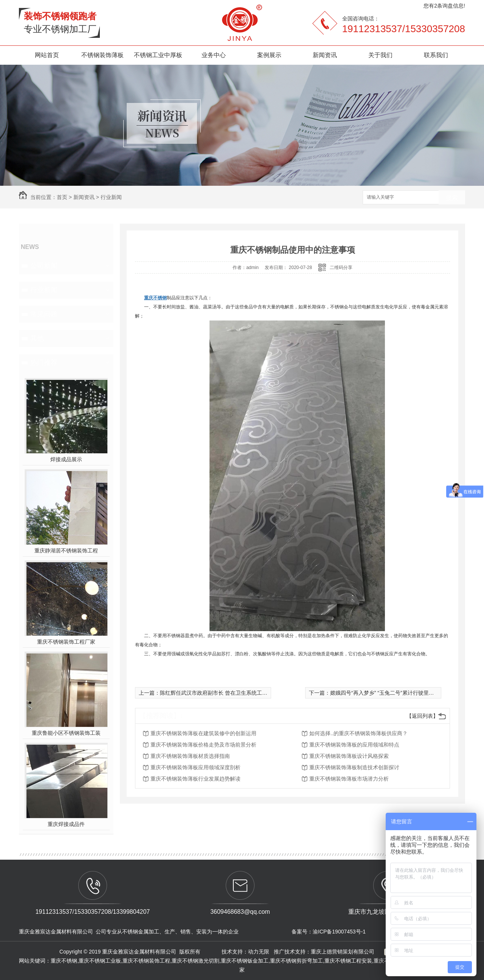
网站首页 (47, 55)
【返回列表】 (422, 716)
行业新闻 (111, 197)
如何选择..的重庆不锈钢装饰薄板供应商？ (358, 733)
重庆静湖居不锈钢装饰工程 (66, 551)
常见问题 (44, 314)
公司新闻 (44, 266)
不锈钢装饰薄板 (102, 55)
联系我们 (436, 55)
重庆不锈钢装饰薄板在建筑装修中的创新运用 (203, 733)
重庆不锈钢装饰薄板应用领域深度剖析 (195, 767)
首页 (62, 197)
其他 (37, 338)
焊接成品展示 (66, 459)
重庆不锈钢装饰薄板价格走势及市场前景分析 (203, 745)
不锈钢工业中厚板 (158, 55)
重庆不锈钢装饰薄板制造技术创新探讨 (354, 767)
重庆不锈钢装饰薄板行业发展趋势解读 (195, 779)
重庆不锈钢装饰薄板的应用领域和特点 (354, 745)
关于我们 (380, 55)
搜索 (452, 198)
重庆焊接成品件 (66, 824)
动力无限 (259, 952)
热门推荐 (44, 362)
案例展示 (269, 55)
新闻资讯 (325, 55)
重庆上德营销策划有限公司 (343, 952)
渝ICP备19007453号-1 (339, 932)
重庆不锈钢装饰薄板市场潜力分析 (349, 779)
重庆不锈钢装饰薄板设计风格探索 (349, 756)
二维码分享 (341, 268)
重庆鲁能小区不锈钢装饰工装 (66, 733)
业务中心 (214, 55)
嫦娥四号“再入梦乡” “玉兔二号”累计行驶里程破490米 (392, 693)
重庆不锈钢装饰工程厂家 (66, 642)
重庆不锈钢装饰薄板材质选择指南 (190, 756)
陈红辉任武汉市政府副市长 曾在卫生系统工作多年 (219, 693)
